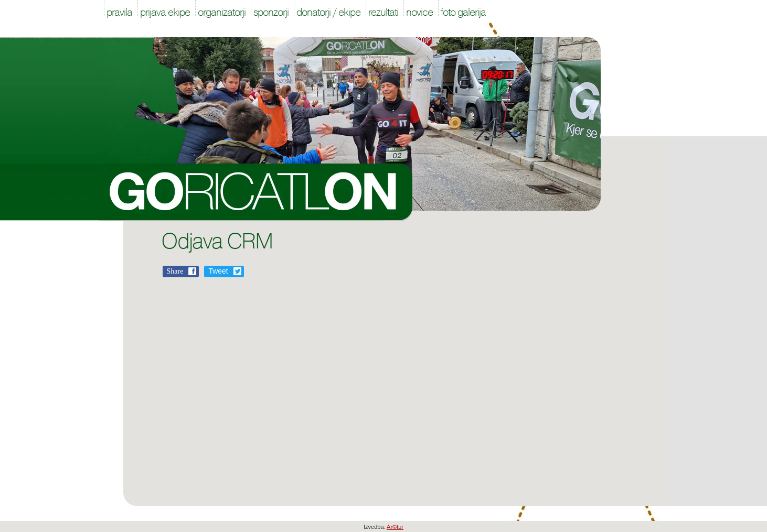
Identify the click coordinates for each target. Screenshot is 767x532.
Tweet (218, 271)
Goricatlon (256, 192)
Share (175, 271)
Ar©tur (395, 527)
